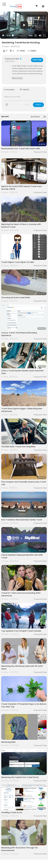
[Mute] (40, 35)
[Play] (3, 35)
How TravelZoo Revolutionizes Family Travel (22, 520)
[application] (24, 25)
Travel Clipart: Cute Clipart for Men (18, 262)
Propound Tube (13, 59)
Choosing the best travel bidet (16, 298)
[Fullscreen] (44, 35)
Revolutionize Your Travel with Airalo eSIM (21, 149)
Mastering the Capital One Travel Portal (20, 777)
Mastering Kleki (8, 742)
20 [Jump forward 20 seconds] (36, 35)
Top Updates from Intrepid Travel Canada (21, 631)
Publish (38, 105)
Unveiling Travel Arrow (12, 812)
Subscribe (37, 60)
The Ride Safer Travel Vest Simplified (18, 447)
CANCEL (27, 105)
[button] (43, 6)
